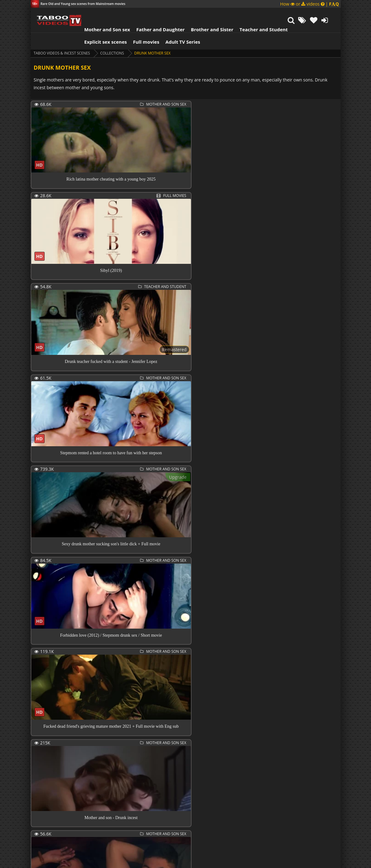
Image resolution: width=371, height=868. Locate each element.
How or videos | (310, 4)
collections (114, 38)
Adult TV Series (179, 26)
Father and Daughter (156, 14)
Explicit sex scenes (102, 26)
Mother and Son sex (103, 14)
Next (68, 823)
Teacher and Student (259, 14)
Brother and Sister (208, 14)
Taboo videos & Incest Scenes (63, 38)
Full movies (142, 26)
